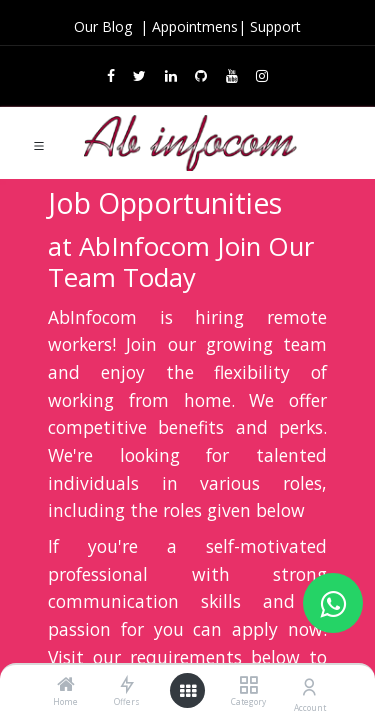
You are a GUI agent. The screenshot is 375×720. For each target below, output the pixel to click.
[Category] (248, 685)
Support (275, 26)
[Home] (66, 685)
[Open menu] (188, 691)
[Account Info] (309, 686)
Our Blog (105, 26)
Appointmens (195, 26)
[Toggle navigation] (39, 144)
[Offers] (126, 685)
